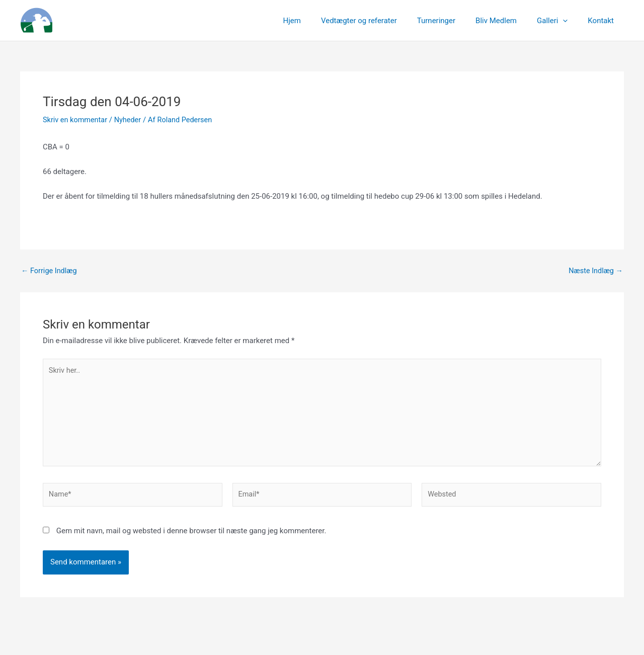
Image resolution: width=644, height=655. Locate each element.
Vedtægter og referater (382, 21)
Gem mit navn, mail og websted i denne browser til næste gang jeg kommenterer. (191, 536)
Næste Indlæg (595, 271)
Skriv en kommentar (76, 120)
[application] (570, 21)
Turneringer (454, 21)
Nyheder (131, 120)
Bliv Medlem (509, 21)
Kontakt (603, 21)
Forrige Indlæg (50, 271)
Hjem (320, 21)
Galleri (560, 21)
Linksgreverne (116, 20)
